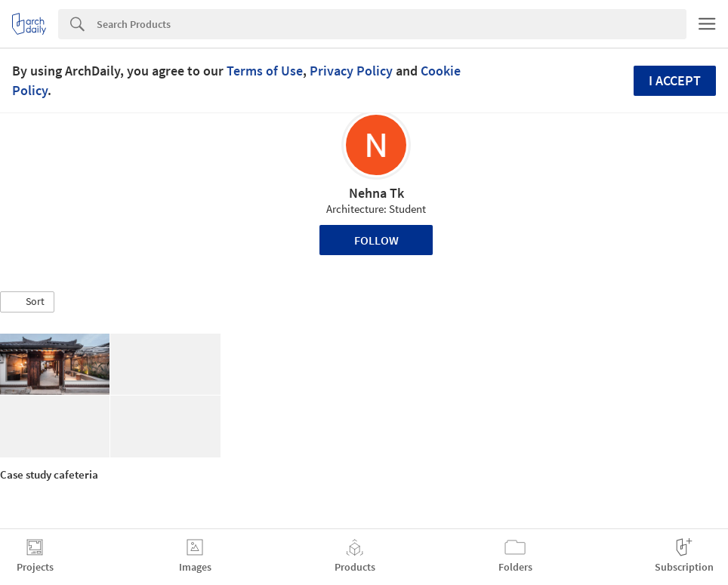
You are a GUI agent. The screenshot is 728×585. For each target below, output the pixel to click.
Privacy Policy (351, 71)
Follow (376, 240)
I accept (675, 80)
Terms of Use (265, 71)
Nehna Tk (376, 193)
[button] (27, 302)
